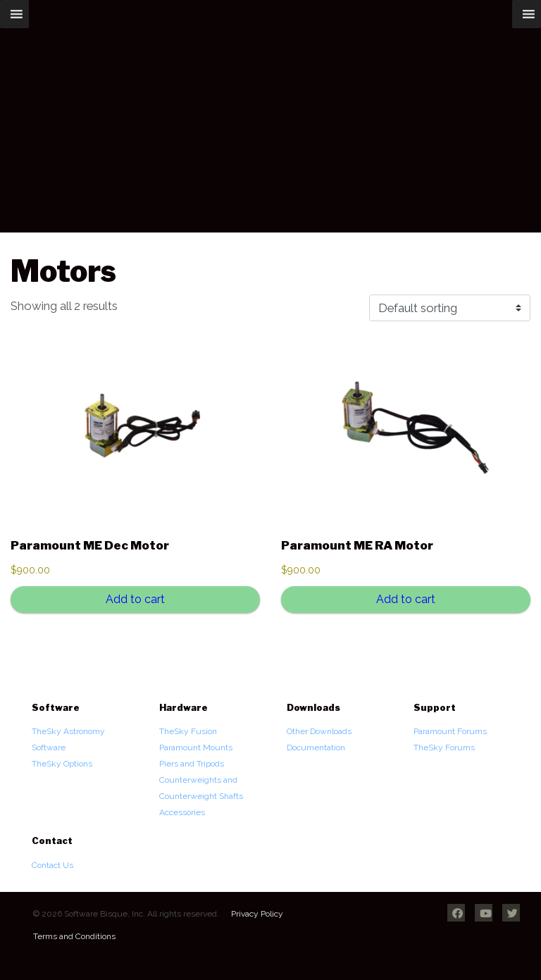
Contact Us (52, 865)
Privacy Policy (257, 914)
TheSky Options (62, 764)
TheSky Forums (444, 748)
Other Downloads (319, 731)
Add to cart (135, 599)
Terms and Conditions (74, 936)
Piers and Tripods (192, 764)
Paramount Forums (450, 731)
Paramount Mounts (196, 748)
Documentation (316, 748)
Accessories (182, 812)
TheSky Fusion (188, 731)
